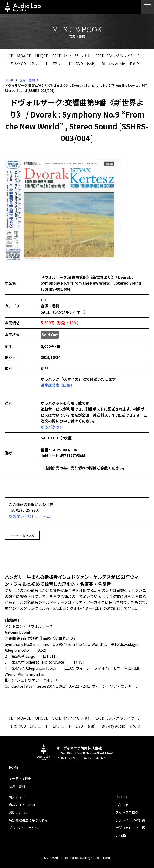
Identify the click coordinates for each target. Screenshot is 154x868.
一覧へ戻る (22, 535)
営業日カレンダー (130, 828)
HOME (9, 80)
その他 (135, 64)
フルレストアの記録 (130, 820)
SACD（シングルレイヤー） (118, 56)
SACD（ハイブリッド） (72, 56)
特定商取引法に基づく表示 (28, 820)
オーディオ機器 (20, 778)
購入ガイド (17, 797)
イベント (122, 797)
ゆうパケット (52, 427)
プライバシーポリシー (25, 828)
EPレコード (62, 64)
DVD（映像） (87, 64)
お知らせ (122, 805)
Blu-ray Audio (113, 64)
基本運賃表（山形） (58, 385)
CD (11, 56)
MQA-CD (24, 56)
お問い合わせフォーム (29, 516)
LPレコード (39, 64)
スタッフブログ (127, 812)
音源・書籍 (27, 80)
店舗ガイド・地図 (22, 805)
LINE (121, 835)
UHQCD (42, 56)
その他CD (18, 64)
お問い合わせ (19, 812)
